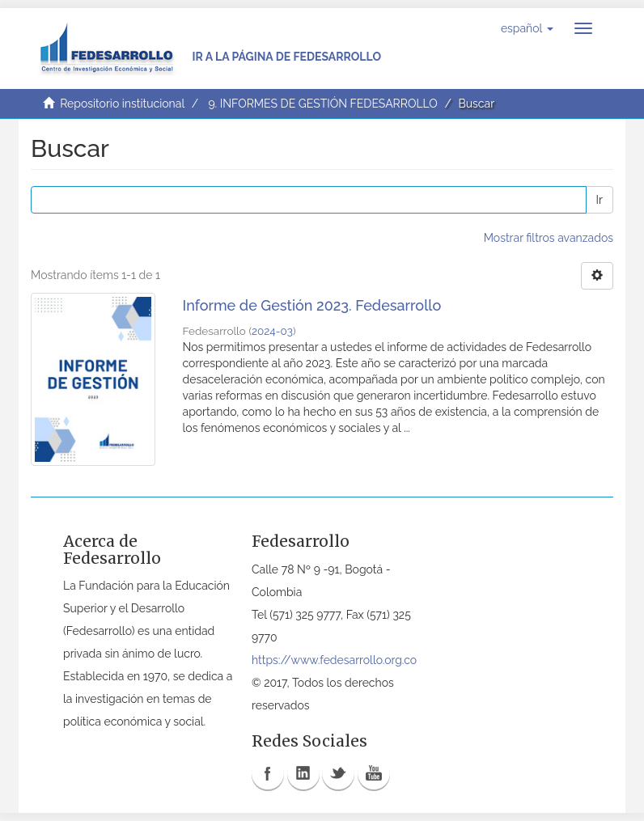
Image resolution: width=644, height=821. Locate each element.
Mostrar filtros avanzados (549, 238)
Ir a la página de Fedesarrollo (286, 57)
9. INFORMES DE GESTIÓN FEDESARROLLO (322, 104)
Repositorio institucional (122, 104)
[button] (527, 28)
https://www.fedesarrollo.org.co (334, 660)
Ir (600, 200)
